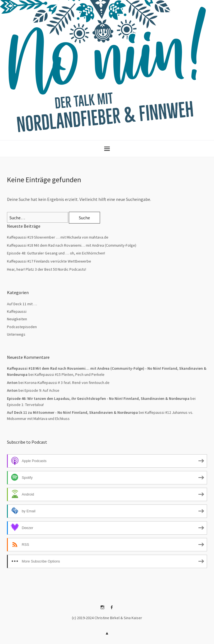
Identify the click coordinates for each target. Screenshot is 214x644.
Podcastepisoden (22, 327)
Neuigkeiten (17, 319)
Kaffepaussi (17, 311)
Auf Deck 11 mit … (22, 304)
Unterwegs (16, 334)
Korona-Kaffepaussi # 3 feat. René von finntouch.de (67, 383)
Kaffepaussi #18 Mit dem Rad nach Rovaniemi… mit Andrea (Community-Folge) (72, 245)
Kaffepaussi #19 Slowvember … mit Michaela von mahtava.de (58, 237)
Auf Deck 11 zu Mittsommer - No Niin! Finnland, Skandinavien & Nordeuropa (72, 412)
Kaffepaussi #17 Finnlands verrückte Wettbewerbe (49, 261)
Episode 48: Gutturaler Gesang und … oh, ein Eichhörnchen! (56, 253)
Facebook (112, 609)
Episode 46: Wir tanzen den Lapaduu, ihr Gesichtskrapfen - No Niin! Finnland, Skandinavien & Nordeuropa (98, 398)
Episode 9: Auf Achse (42, 390)
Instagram (103, 609)
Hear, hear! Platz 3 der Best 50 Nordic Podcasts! (47, 269)
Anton (12, 390)
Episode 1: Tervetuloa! (25, 405)
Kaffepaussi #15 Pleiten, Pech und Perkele (70, 374)
